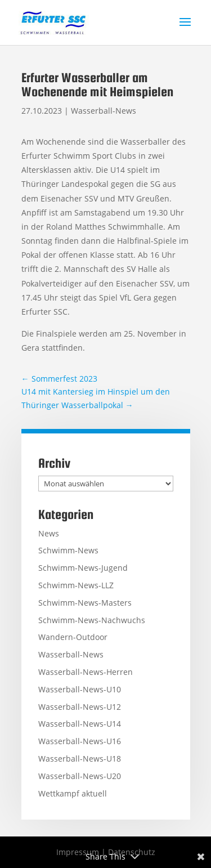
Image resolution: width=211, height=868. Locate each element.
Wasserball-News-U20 (80, 776)
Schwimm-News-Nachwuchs (92, 620)
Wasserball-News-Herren (86, 672)
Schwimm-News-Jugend (83, 568)
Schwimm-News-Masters (85, 603)
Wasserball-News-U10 (80, 689)
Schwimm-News (68, 550)
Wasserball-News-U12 (80, 707)
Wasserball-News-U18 (80, 759)
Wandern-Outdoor (73, 637)
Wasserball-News (104, 111)
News (49, 533)
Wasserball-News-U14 (80, 724)
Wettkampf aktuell (73, 793)
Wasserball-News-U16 (80, 741)
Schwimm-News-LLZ (76, 585)
